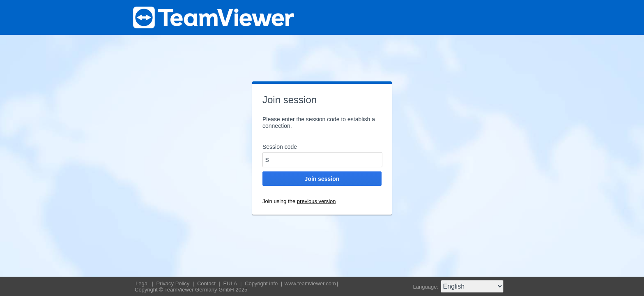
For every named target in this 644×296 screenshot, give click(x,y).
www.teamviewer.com (310, 283)
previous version (316, 201)
